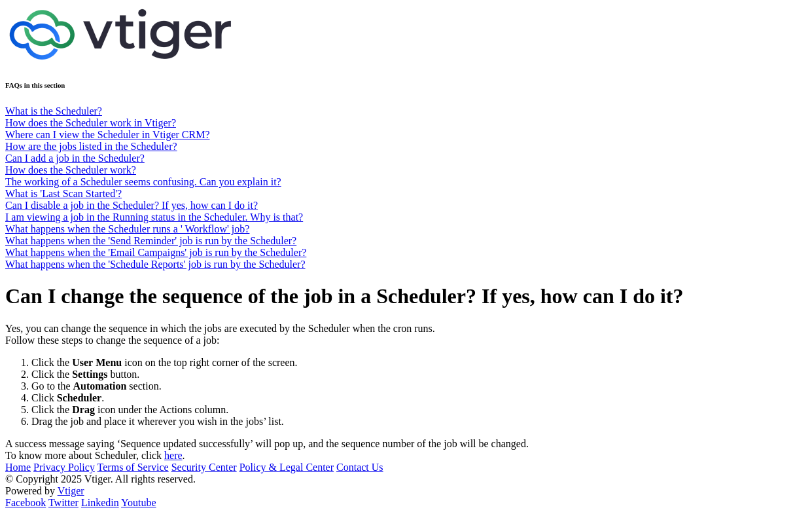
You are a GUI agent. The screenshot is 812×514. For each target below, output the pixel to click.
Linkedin (100, 503)
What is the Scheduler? (54, 111)
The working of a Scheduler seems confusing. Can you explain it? (143, 182)
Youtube (139, 503)
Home (18, 467)
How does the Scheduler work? (71, 170)
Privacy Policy (64, 467)
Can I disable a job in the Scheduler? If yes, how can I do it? (132, 205)
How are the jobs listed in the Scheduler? (91, 146)
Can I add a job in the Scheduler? (75, 158)
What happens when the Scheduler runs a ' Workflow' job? (127, 229)
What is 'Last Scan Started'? (63, 193)
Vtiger (71, 491)
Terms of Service (133, 467)
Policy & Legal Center (287, 467)
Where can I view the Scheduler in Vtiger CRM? (108, 135)
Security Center (204, 467)
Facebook (26, 503)
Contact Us (360, 467)
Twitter (63, 503)
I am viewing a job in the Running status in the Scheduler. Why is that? (154, 217)
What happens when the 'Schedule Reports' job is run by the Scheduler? (155, 264)
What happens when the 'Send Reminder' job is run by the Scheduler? (151, 241)
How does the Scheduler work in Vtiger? (91, 123)
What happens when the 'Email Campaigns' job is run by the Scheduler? (156, 252)
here (173, 455)
